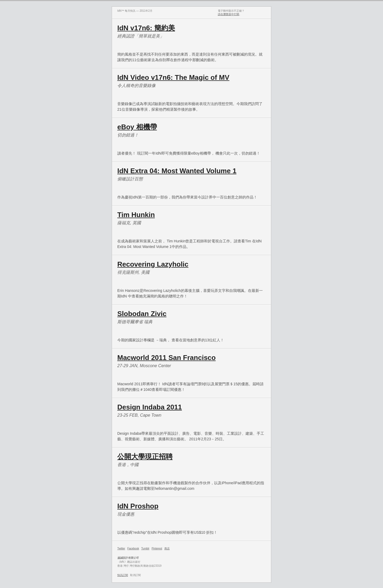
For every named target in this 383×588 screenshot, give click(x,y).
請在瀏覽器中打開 (228, 14)
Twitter (121, 548)
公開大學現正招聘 (145, 457)
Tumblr (145, 548)
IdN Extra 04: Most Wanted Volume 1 (177, 171)
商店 (167, 548)
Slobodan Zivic (142, 314)
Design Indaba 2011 (150, 407)
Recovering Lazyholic (153, 264)
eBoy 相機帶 (137, 127)
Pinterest (157, 548)
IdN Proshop (138, 506)
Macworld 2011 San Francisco (166, 358)
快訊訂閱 (123, 575)
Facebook (133, 548)
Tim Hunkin (136, 215)
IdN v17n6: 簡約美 (146, 28)
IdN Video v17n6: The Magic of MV (173, 77)
